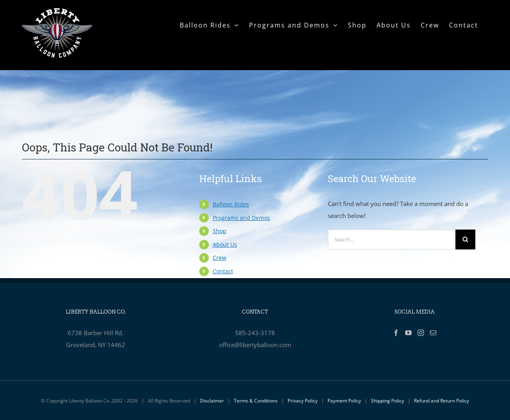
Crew (220, 258)
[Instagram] (421, 333)
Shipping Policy (387, 401)
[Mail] (433, 333)
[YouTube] (408, 333)
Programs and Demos (241, 218)
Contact (223, 271)
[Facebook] (396, 333)
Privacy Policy (303, 401)
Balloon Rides (231, 204)
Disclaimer (212, 401)
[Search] (465, 239)
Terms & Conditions (256, 401)
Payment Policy (344, 401)
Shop (220, 231)
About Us (225, 244)
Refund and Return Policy (441, 401)
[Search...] (392, 239)
